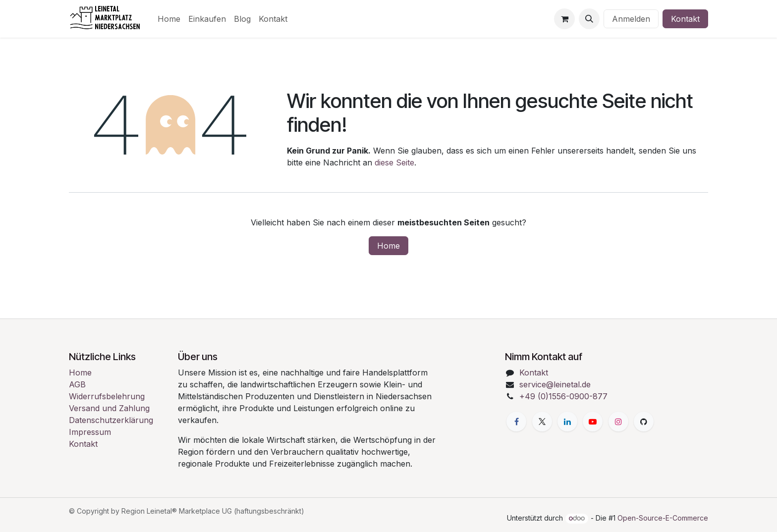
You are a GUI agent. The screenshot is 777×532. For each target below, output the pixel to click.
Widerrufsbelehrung (107, 396)
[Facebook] (516, 422)
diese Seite (394, 162)
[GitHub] (644, 422)
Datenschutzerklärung (111, 420)
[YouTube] (593, 422)
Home (388, 246)
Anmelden (631, 19)
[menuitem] (169, 19)
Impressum (90, 432)
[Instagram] (618, 422)
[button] (589, 19)
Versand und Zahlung (109, 408)
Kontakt (685, 19)
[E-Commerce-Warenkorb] (564, 19)
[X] (542, 422)
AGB (77, 384)
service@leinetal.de (555, 384)
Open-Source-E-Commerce (663, 518)
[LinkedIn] (567, 422)
